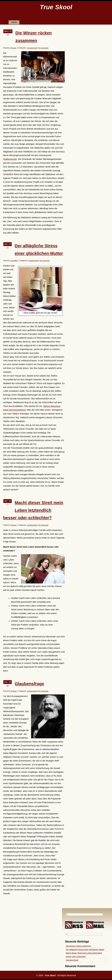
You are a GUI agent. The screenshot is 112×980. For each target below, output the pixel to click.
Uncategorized (32, 48)
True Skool (56, 7)
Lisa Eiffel (14, 261)
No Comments (43, 48)
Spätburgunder (10, 159)
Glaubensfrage (29, 684)
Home (14, 22)
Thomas (13, 48)
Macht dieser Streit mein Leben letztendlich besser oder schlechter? (33, 510)
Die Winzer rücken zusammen (78, 946)
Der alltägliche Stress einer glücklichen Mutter (85, 949)
